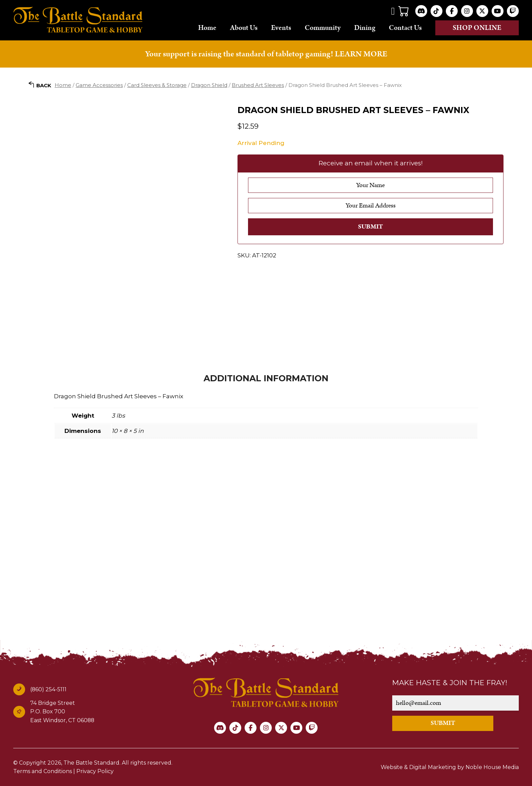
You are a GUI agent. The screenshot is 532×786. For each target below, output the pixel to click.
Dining (365, 28)
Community (323, 28)
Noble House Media (492, 767)
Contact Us (405, 28)
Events (281, 28)
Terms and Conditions (43, 771)
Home (207, 28)
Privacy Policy (95, 771)
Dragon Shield (209, 85)
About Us (244, 28)
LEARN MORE (361, 54)
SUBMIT (443, 723)
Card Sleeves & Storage (157, 85)
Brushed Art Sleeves (258, 85)
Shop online (477, 28)
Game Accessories (99, 85)
